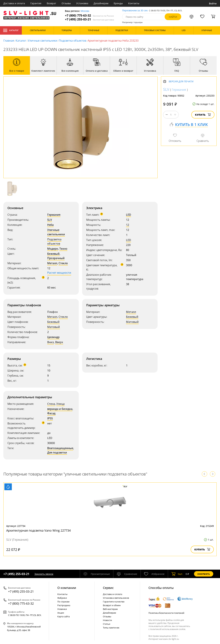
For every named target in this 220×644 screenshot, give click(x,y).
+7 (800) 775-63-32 (89, 15)
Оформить (204, 574)
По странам (63, 602)
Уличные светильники (43, 41)
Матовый (54, 327)
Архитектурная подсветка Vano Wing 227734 (38, 530)
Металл (52, 263)
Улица (60, 404)
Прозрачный (56, 258)
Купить (203, 115)
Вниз (51, 342)
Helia (50, 225)
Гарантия (36, 3)
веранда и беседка (60, 409)
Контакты (134, 3)
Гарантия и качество (114, 602)
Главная (9, 41)
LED (129, 215)
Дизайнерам (101, 3)
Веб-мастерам (110, 609)
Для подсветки (57, 452)
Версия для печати (181, 82)
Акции (61, 613)
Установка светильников (116, 598)
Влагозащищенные (60, 448)
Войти (213, 3)
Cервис (108, 588)
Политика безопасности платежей (166, 613)
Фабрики (62, 598)
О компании (67, 588)
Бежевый (53, 254)
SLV (50, 220)
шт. (177, 574)
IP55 (50, 418)
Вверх (59, 342)
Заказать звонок (44, 574)
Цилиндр (53, 337)
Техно (63, 249)
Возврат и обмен (112, 605)
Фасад (51, 413)
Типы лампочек (111, 628)
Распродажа (64, 605)
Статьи (107, 624)
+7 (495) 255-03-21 (90, 19)
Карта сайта (64, 616)
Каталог (11, 30)
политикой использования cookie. (168, 629)
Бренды (118, 3)
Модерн (53, 249)
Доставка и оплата (14, 3)
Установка (82, 3)
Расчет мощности (59, 273)
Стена (51, 404)
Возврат (51, 3)
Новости (107, 620)
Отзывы (66, 3)
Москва (85, 11)
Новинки (62, 609)
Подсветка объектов (72, 41)
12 (128, 225)
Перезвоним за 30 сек (135, 11)
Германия (54, 215)
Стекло (63, 263)
